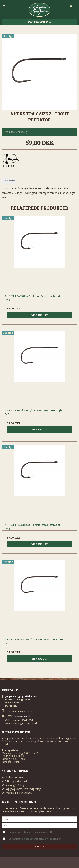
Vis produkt (40, 315)
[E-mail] (39, 825)
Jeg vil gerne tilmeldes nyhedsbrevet (42, 831)
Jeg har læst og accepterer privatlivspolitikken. (35, 839)
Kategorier (39, 22)
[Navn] (39, 819)
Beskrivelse (9, 181)
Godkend (40, 847)
